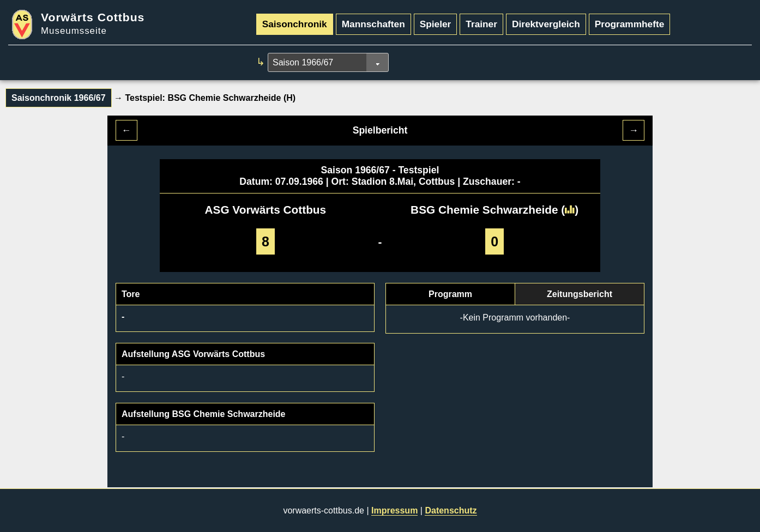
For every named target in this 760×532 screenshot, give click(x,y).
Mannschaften (373, 24)
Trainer (481, 24)
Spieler (436, 24)
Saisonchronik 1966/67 (59, 98)
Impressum (394, 510)
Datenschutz (451, 510)
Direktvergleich (546, 24)
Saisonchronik (295, 24)
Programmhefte (630, 24)
